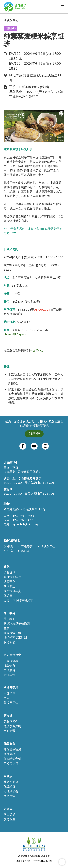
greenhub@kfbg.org (25, 525)
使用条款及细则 (24, 861)
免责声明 (37, 861)
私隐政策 (48, 861)
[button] (63, 7)
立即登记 (34, 434)
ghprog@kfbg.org (15, 335)
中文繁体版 (37, 351)
